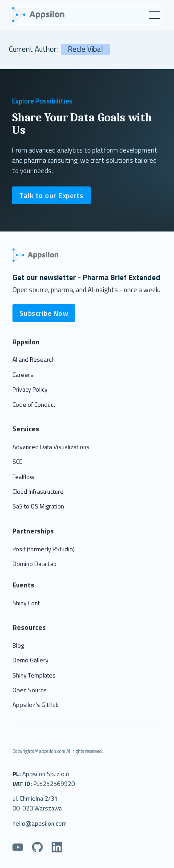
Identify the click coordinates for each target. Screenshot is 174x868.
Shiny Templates (34, 675)
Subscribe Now (44, 313)
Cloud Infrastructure (38, 491)
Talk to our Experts (51, 195)
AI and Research (34, 359)
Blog (18, 645)
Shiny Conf (26, 603)
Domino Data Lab (34, 564)
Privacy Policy (30, 389)
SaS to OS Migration (38, 506)
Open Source (30, 690)
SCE (17, 461)
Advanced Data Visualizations (51, 447)
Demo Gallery (30, 660)
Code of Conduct (34, 404)
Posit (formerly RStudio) (44, 549)
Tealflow (23, 477)
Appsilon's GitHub (36, 705)
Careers (23, 374)
